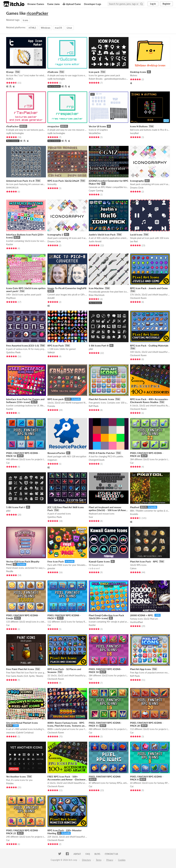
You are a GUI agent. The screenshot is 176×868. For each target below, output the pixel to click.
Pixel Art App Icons (140, 669)
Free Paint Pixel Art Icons (20, 669)
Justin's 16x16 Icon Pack (102, 234)
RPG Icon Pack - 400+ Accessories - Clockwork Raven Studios (150, 401)
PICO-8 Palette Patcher (102, 453)
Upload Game (72, 4)
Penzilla (10, 571)
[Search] (141, 4)
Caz (8, 463)
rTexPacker (12, 126)
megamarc (52, 460)
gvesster (51, 568)
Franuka (51, 406)
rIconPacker (37, 13)
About (77, 854)
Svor (91, 517)
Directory (86, 860)
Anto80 (51, 298)
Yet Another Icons (16, 776)
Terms (99, 860)
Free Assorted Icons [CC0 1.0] (23, 345)
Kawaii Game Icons (99, 561)
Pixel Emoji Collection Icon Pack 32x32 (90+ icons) (106, 617)
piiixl (91, 349)
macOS (58, 28)
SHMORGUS (12, 188)
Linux (69, 28)
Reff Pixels (94, 406)
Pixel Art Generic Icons (101, 399)
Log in (153, 4)
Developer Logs (93, 4)
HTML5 (32, 28)
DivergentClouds (97, 460)
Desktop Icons (138, 72)
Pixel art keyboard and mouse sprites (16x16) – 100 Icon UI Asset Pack (108, 510)
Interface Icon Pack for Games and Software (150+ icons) (25, 401)
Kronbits (134, 514)
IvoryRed (134, 133)
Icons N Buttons (139, 126)
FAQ (88, 854)
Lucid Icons (136, 234)
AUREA (10, 79)
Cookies (122, 860)
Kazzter (10, 244)
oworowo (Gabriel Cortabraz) (20, 733)
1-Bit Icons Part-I (16, 507)
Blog (97, 854)
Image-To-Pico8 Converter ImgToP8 (67, 288)
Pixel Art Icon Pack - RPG (144, 561)
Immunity (52, 184)
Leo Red (134, 241)
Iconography (137, 181)
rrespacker (53, 126)
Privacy (110, 860)
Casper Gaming (96, 191)
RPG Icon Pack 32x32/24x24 (63, 181)
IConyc (10, 72)
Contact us (111, 854)
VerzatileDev (95, 133)
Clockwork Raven (138, 298)
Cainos (133, 568)
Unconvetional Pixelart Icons (22, 723)
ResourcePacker (56, 453)
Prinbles (10, 783)
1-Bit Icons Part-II (99, 345)
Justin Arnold (95, 241)
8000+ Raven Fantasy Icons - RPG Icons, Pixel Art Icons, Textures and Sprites (67, 726)
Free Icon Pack (56, 561)
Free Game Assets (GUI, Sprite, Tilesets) (25, 676)
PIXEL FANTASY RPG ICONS (105, 776)
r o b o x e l (94, 568)
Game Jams (53, 4)
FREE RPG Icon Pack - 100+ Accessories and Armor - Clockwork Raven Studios (67, 779)
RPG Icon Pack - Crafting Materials (149, 345)
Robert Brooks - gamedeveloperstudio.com (109, 79)
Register (166, 4)
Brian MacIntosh (97, 295)
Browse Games (36, 4)
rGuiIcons (53, 72)
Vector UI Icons (97, 126)
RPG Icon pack (56, 399)
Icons (26, 20)
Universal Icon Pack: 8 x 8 (20, 181)
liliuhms (134, 75)
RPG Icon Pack (56, 345)
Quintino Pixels (13, 352)
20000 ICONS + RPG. (142, 615)
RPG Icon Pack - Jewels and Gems (149, 288)
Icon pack (94, 72)
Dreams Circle (137, 188)
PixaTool (135, 507)
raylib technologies (56, 79)
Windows (46, 28)
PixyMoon (11, 298)
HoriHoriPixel (136, 622)
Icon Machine (96, 288)
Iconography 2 (55, 234)
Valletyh (51, 352)
